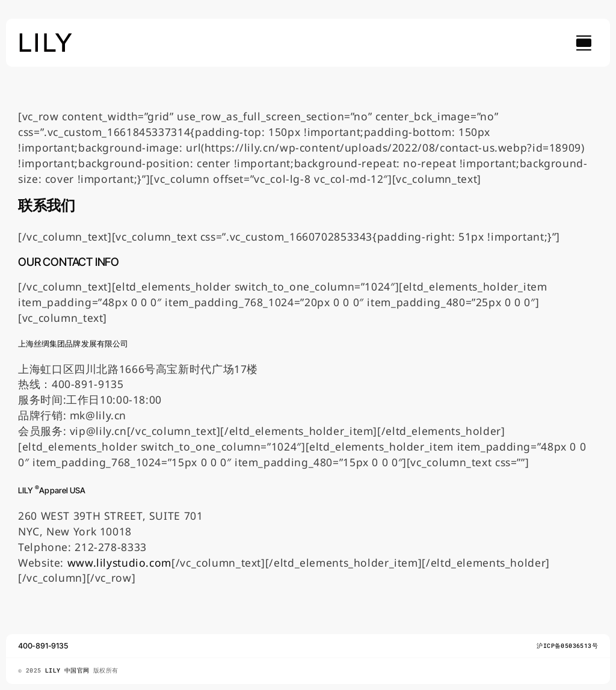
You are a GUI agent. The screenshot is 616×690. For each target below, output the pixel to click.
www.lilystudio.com (119, 562)
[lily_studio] (46, 37)
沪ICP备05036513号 (567, 646)
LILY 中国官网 (69, 670)
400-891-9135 (43, 646)
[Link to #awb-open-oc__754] (584, 43)
